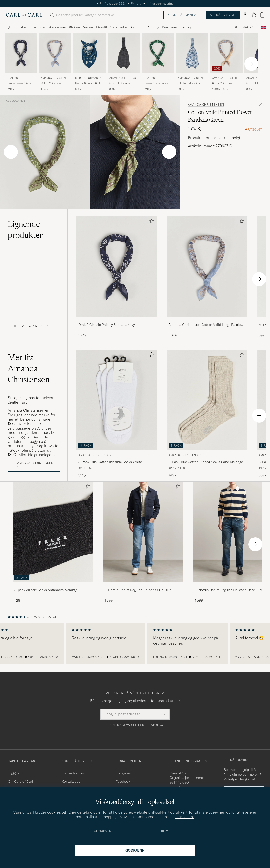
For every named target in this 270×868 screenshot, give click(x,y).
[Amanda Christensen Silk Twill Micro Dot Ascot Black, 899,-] (124, 62)
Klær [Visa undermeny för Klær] (34, 27)
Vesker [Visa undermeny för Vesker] (88, 27)
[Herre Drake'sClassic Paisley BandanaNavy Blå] (117, 267)
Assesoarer (15, 101)
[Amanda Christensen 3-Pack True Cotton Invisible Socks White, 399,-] (117, 414)
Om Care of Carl (20, 781)
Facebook (123, 781)
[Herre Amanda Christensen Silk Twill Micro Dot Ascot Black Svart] (124, 53)
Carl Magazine (246, 27)
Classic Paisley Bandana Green (157, 83)
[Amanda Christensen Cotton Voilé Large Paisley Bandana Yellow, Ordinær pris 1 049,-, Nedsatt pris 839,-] (226, 62)
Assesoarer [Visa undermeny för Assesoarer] (58, 27)
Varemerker (119, 27)
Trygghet (14, 773)
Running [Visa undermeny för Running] (153, 27)
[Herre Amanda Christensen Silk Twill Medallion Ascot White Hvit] (192, 53)
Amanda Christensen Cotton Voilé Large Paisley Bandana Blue (205, 325)
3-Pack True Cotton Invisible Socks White (110, 462)
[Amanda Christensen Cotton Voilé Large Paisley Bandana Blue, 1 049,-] (55, 62)
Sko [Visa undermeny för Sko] (43, 27)
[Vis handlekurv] (262, 15)
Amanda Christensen (55, 78)
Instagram (123, 773)
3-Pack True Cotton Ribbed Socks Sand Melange (206, 462)
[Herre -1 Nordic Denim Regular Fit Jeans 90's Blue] (143, 532)
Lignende (25, 229)
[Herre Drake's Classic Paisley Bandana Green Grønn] (158, 53)
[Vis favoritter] (254, 15)
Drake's (12, 78)
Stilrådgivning (223, 15)
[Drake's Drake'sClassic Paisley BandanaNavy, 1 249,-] (21, 62)
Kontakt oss (71, 781)
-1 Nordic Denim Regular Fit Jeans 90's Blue (138, 590)
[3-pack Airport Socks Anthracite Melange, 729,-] (53, 542)
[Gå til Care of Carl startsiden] (24, 15)
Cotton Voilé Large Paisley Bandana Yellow (225, 83)
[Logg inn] (245, 15)
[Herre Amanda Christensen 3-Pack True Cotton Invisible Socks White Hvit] (117, 400)
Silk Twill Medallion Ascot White (189, 83)
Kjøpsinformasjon (75, 773)
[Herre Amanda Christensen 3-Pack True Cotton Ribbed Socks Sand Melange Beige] (207, 400)
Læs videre (185, 817)
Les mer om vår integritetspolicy (135, 725)
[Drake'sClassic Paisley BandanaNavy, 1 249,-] (117, 277)
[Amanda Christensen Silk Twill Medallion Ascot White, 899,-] (192, 62)
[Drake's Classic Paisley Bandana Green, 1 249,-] (158, 62)
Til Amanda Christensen (33, 464)
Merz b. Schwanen (88, 78)
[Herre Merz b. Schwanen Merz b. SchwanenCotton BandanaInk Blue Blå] (89, 53)
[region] (135, 644)
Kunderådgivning (183, 15)
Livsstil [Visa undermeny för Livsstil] (102, 27)
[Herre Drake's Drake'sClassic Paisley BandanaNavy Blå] (21, 53)
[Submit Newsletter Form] (164, 714)
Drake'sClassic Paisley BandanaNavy (19, 83)
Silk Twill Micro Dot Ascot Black (120, 83)
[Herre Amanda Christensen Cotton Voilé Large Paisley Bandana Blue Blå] (55, 53)
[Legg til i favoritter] (151, 222)
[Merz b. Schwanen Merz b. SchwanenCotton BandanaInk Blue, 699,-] (89, 62)
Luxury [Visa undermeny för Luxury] (186, 27)
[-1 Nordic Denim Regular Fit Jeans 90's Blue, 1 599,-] (143, 542)
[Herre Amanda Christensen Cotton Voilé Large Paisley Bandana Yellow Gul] (226, 53)
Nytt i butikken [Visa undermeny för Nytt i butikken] (16, 27)
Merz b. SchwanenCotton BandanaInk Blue (89, 83)
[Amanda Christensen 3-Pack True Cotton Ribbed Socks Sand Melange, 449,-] (207, 414)
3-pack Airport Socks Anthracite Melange (46, 590)
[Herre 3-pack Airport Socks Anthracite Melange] (53, 532)
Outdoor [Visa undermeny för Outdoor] (137, 27)
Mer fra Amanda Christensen (29, 368)
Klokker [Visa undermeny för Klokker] (75, 27)
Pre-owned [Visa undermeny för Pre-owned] (170, 27)
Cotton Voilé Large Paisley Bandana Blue (53, 83)
